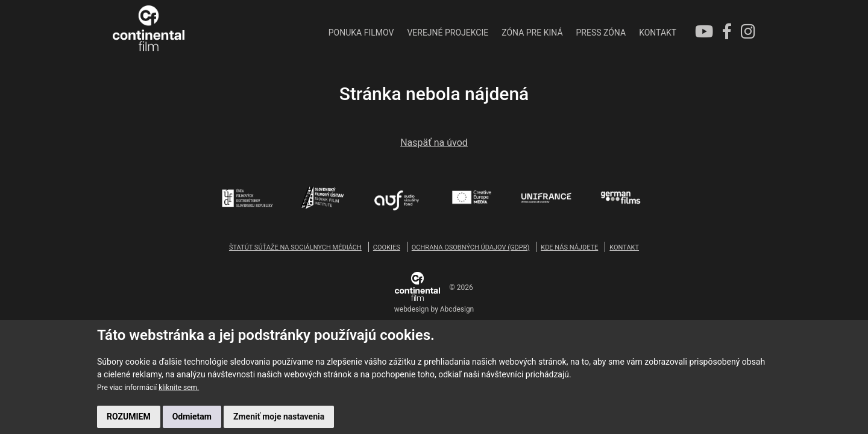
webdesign (412, 310)
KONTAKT (606, 33)
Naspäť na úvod (434, 144)
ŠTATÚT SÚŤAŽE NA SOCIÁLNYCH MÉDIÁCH (295, 248)
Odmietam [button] (192, 417)
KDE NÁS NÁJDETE (569, 248)
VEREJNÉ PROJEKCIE (396, 33)
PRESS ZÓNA (549, 33)
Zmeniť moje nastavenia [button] (279, 417)
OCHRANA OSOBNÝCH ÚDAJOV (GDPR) (470, 248)
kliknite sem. (179, 388)
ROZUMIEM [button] (129, 417)
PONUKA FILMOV (310, 33)
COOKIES (387, 248)
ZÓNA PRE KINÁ (481, 33)
